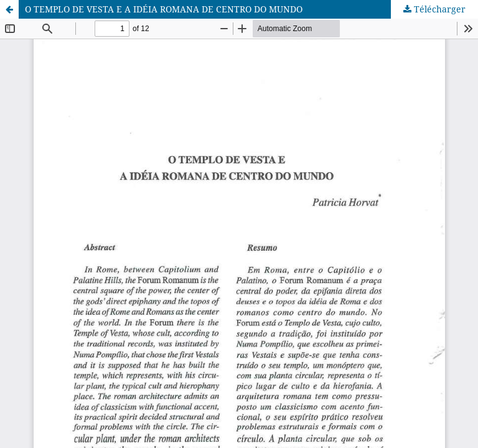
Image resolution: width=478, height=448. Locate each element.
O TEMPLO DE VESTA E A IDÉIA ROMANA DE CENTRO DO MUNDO (164, 9)
